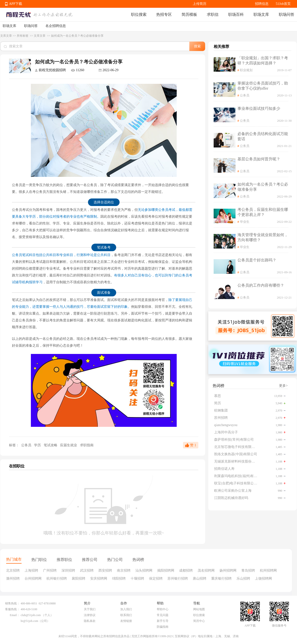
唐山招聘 (200, 579)
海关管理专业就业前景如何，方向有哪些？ (263, 237)
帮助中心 (163, 609)
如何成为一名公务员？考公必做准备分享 (263, 187)
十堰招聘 (137, 579)
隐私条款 (90, 621)
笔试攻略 (51, 445)
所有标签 (23, 36)
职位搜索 (139, 14)
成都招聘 (186, 571)
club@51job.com (31, 615)
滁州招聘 (13, 579)
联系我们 (126, 615)
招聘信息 (262, 4)
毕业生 (245, 222)
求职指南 (87, 445)
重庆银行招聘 (221, 579)
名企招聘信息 (56, 26)
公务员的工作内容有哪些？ (261, 285)
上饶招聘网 (263, 579)
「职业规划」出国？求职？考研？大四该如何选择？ (263, 60)
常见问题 (163, 615)
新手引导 (163, 621)
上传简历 (200, 4)
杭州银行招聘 (57, 579)
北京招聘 (13, 571)
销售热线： (12, 603)
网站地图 (199, 609)
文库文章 (6, 36)
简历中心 (199, 621)
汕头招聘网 (144, 571)
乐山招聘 (243, 579)
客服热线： (12, 609)
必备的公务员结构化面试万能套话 (263, 136)
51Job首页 (283, 4)
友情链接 (126, 621)
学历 (38, 445)
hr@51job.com (29, 621)
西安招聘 (105, 571)
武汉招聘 (87, 571)
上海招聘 (31, 571)
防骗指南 (163, 627)
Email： (15, 615)
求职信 (213, 14)
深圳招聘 (68, 571)
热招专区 (164, 14)
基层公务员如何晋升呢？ (259, 159)
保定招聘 (156, 579)
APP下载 (16, 4)
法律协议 (90, 615)
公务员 (26, 445)
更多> (283, 386)
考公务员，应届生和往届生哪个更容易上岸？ (263, 212)
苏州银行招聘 (178, 579)
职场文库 (261, 14)
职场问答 (287, 14)
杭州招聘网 (268, 571)
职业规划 (246, 70)
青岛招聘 (248, 571)
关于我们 (90, 609)
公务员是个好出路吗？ (257, 260)
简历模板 (189, 14)
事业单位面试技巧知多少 (259, 108)
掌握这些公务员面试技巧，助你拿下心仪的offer (263, 86)
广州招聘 (50, 571)
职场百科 (236, 14)
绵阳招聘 (119, 579)
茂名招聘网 (206, 571)
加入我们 (126, 609)
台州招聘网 (33, 579)
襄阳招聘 (79, 579)
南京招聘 (124, 571)
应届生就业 (69, 445)
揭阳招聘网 (166, 571)
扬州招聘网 (228, 571)
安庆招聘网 (99, 579)
